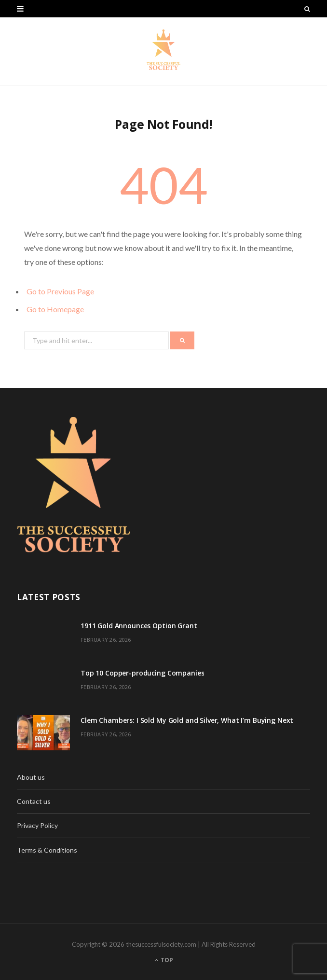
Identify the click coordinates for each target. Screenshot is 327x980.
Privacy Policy (37, 825)
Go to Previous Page (60, 291)
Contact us (34, 801)
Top (164, 960)
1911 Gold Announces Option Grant (139, 626)
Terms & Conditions (47, 850)
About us (31, 777)
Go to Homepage (55, 309)
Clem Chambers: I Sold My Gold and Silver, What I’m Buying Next (187, 720)
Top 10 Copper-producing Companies (142, 673)
